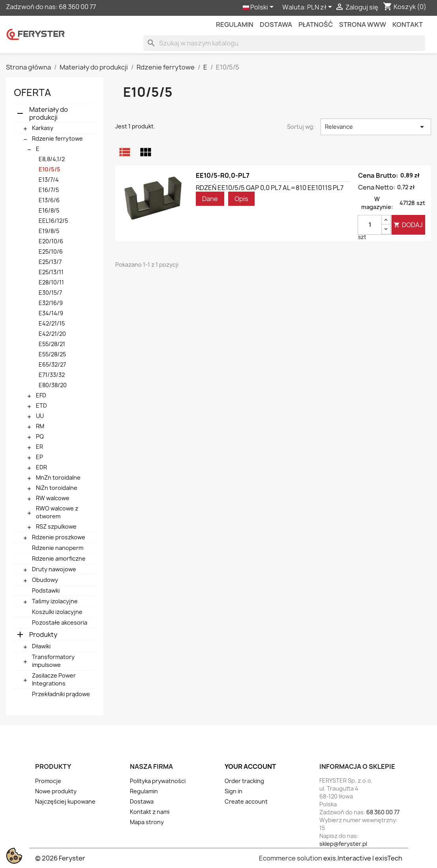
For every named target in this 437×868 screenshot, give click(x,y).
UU (40, 416)
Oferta (32, 92)
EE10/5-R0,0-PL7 (223, 175)
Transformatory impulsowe (53, 661)
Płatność (316, 24)
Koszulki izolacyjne (57, 612)
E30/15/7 (50, 293)
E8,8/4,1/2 (52, 159)
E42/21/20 (52, 334)
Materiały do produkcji (49, 113)
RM (40, 426)
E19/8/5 (49, 231)
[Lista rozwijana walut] (321, 8)
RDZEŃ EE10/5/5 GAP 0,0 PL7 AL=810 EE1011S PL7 (270, 188)
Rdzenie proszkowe (59, 537)
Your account (250, 766)
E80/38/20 (53, 385)
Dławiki (41, 646)
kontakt (408, 24)
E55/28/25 (52, 354)
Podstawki (46, 590)
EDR (41, 467)
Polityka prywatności (158, 781)
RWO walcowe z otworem (57, 512)
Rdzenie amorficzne (59, 558)
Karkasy (43, 128)
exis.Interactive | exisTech (363, 858)
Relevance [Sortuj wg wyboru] (376, 127)
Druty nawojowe (54, 569)
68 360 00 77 (77, 7)
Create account (246, 801)
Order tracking (244, 781)
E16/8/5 (49, 210)
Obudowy (45, 580)
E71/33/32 (52, 375)
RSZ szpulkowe (56, 526)
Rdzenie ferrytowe (57, 138)
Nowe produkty (56, 791)
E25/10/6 (51, 251)
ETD (41, 406)
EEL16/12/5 (53, 221)
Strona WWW (363, 24)
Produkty (43, 635)
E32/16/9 (51, 303)
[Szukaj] (284, 43)
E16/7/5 (49, 190)
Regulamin (235, 24)
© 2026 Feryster (60, 858)
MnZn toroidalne (58, 477)
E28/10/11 (51, 282)
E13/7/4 (49, 180)
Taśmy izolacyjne (55, 601)
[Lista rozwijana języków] (260, 8)
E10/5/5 (50, 169)
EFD (41, 395)
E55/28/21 (52, 344)
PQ (40, 436)
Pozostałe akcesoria (60, 622)
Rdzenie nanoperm (58, 548)
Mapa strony (147, 822)
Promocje (48, 781)
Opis (241, 199)
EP (39, 457)
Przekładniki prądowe (61, 694)
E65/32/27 (52, 364)
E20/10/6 (51, 241)
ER (39, 447)
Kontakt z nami (150, 812)
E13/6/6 (49, 200)
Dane (210, 199)
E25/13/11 (51, 272)
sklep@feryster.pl (343, 844)
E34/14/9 (51, 313)
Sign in (234, 791)
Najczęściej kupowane (65, 801)
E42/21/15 (52, 323)
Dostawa (276, 24)
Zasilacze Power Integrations (54, 679)
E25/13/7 (50, 262)
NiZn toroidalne (57, 488)
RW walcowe (53, 498)
